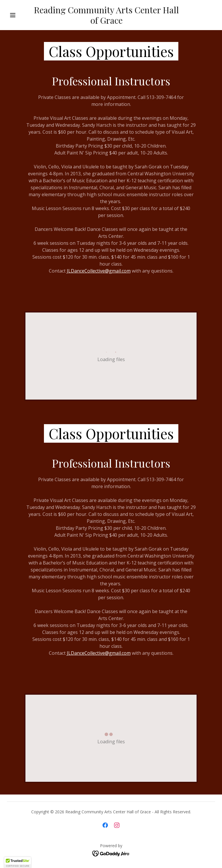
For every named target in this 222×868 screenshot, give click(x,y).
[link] (106, 22)
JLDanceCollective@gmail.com (99, 271)
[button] (13, 15)
